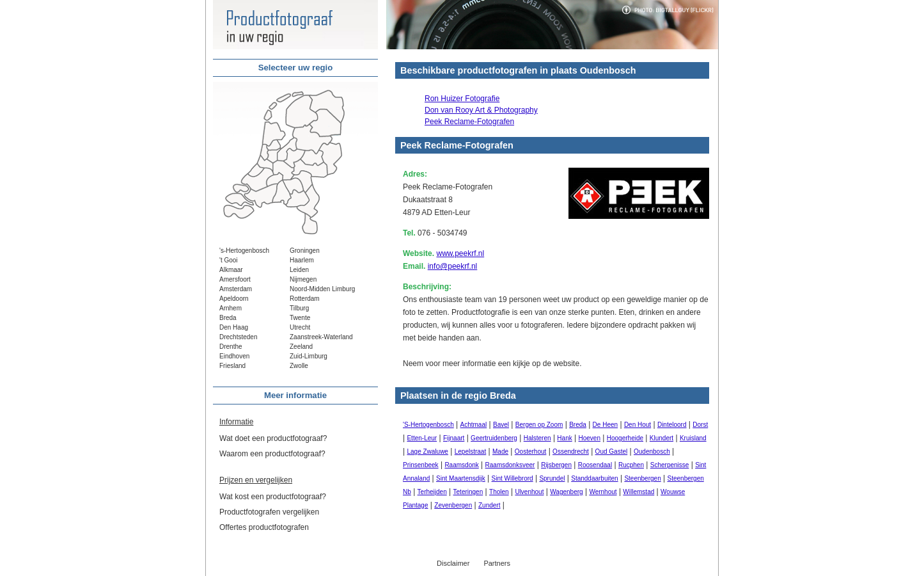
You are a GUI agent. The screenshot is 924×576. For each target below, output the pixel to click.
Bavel (501, 425)
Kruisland (693, 438)
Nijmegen (303, 279)
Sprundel (552, 478)
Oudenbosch (652, 452)
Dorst (700, 425)
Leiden (299, 270)
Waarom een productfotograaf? (272, 454)
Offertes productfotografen (264, 527)
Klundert (662, 438)
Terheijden (432, 492)
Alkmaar (231, 270)
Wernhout (603, 492)
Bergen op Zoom (539, 425)
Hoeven (590, 438)
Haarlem (302, 260)
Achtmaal (474, 425)
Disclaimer (453, 563)
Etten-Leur (422, 438)
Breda (228, 318)
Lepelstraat (470, 452)
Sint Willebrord (513, 478)
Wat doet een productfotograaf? (273, 438)
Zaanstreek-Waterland (321, 337)
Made (500, 452)
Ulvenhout (529, 492)
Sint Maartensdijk (461, 478)
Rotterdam (305, 299)
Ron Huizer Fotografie (462, 99)
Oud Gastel (612, 452)
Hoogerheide (625, 438)
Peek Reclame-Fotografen (469, 122)
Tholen (499, 492)
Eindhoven (234, 356)
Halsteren (537, 438)
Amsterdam (236, 289)
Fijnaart (454, 438)
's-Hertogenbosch (244, 251)
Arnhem (231, 308)
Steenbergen (642, 478)
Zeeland (301, 347)
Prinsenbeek (421, 465)
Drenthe (231, 347)
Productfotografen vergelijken (269, 512)
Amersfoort (235, 279)
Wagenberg (566, 492)
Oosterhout (530, 452)
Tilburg (299, 308)
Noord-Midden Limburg (322, 289)
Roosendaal (595, 465)
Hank (564, 438)
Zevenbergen (453, 505)
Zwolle (299, 366)
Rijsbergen (556, 465)
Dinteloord (672, 425)
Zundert (489, 505)
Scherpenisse (670, 465)
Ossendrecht (571, 452)
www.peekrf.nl (460, 253)
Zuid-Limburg (309, 356)
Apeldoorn (234, 299)
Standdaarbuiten (594, 478)
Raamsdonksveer (510, 465)
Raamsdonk (461, 465)
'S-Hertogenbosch (428, 425)
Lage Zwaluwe (427, 452)
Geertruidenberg (494, 438)
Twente (300, 318)
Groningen (305, 251)
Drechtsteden (238, 337)
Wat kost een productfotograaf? (273, 497)
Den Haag (234, 327)
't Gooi (229, 260)
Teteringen (468, 492)
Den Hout (638, 425)
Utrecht (300, 327)
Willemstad (638, 492)
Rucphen (631, 465)
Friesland (232, 366)
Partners (497, 563)
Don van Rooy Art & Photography (481, 110)
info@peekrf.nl (453, 266)
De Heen (605, 425)
